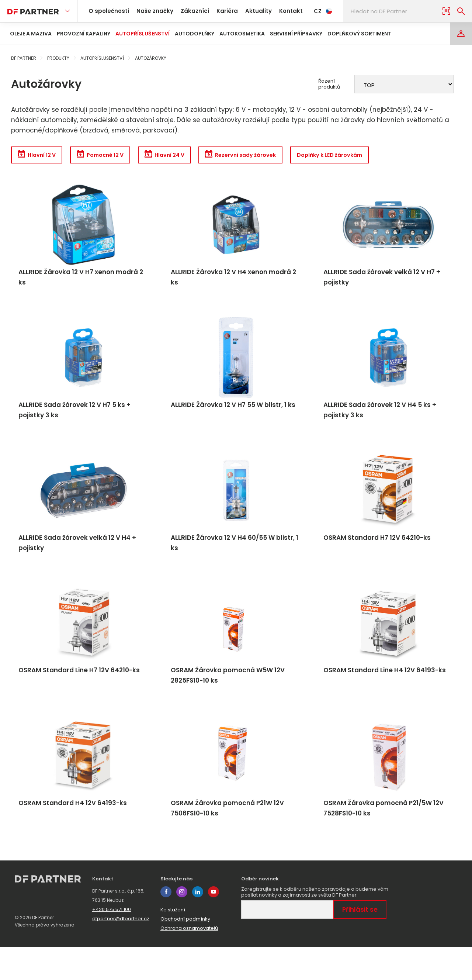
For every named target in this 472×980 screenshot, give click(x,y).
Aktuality (247, 11)
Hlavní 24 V (183, 156)
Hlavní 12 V (40, 156)
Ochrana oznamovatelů (189, 961)
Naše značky (151, 11)
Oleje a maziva (31, 34)
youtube (214, 925)
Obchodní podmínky (185, 952)
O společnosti (107, 11)
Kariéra (218, 11)
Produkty (58, 58)
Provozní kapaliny (84, 34)
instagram (182, 925)
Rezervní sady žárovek (268, 156)
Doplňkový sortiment (359, 34)
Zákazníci (188, 11)
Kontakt (277, 11)
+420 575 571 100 (112, 942)
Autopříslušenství (143, 34)
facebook (166, 925)
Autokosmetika (242, 34)
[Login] (461, 34)
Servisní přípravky (296, 34)
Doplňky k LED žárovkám (367, 156)
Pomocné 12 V (111, 156)
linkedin (198, 925)
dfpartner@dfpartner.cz (121, 951)
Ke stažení (173, 943)
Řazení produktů (329, 84)
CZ (308, 11)
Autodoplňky (195, 34)
